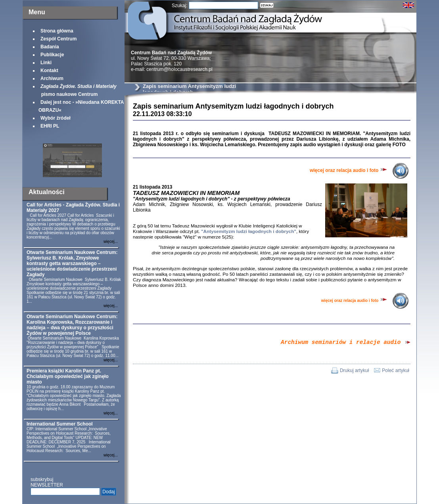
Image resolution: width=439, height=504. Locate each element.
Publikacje (52, 55)
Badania (50, 47)
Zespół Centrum (58, 39)
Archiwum (52, 78)
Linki (46, 63)
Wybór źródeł (56, 118)
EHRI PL (50, 126)
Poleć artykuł (396, 372)
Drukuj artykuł (354, 372)
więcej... (111, 241)
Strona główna (57, 31)
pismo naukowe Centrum (78, 90)
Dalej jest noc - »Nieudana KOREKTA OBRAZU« (81, 106)
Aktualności (47, 192)
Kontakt (49, 71)
